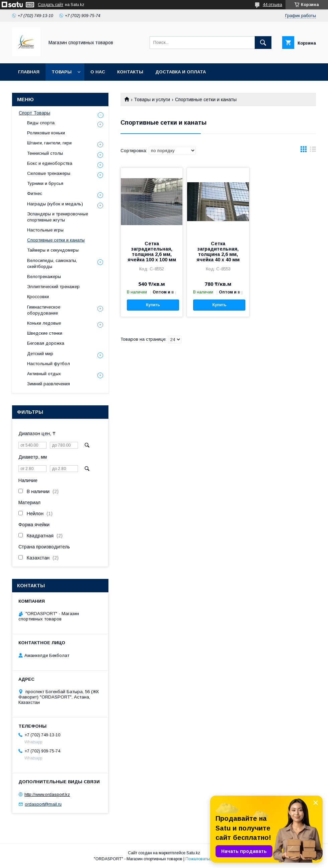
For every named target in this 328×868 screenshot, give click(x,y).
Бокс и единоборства (50, 163)
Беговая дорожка (46, 343)
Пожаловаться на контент (210, 859)
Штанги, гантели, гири (49, 143)
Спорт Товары (34, 113)
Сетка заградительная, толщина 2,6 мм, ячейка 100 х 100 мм (152, 252)
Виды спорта (41, 123)
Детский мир (40, 354)
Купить (153, 305)
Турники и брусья (45, 183)
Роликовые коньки (46, 133)
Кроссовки (38, 297)
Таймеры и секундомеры (53, 250)
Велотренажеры (44, 277)
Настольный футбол (49, 364)
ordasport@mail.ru (43, 804)
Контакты (130, 72)
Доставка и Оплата (181, 72)
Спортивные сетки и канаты (56, 240)
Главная (29, 72)
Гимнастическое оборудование (44, 310)
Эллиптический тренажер (53, 287)
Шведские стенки (45, 333)
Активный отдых (44, 374)
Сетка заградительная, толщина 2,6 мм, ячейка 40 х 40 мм (218, 252)
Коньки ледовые (44, 323)
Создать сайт (51, 5)
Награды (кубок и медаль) (55, 204)
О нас (98, 72)
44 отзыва (272, 5)
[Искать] (263, 43)
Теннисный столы (45, 153)
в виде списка (313, 151)
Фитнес (35, 193)
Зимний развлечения (49, 384)
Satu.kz (193, 853)
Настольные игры (45, 230)
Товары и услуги (152, 99)
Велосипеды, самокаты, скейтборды (52, 263)
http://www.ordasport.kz (47, 794)
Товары (62, 72)
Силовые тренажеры (49, 173)
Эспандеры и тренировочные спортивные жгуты (58, 217)
